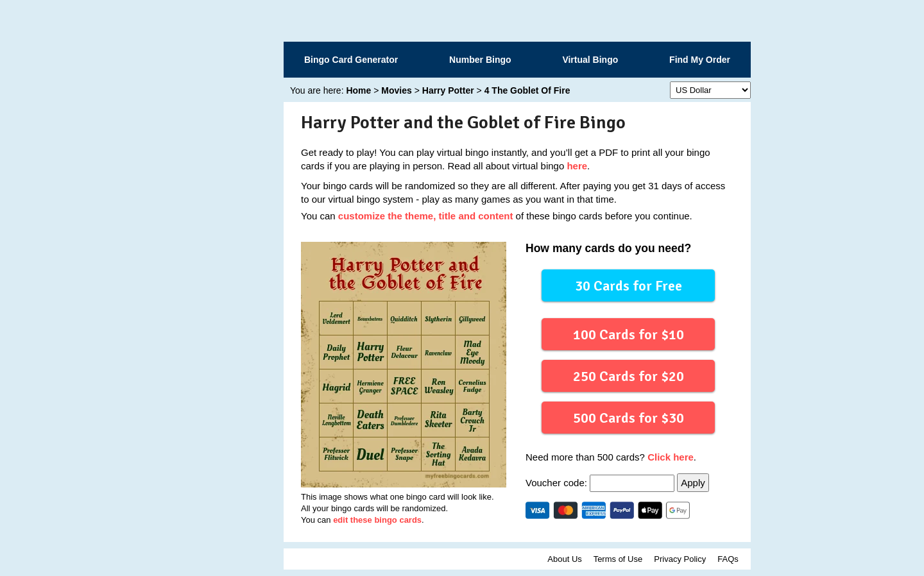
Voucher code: (601, 483)
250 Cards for (628, 376)
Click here (671, 457)
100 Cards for (628, 334)
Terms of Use (618, 559)
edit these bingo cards (377, 520)
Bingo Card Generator (351, 60)
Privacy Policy (680, 559)
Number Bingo (480, 60)
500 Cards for (628, 417)
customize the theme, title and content (426, 216)
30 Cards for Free (629, 285)
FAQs (728, 559)
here (577, 166)
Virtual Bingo (590, 60)
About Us (564, 559)
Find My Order (700, 60)
